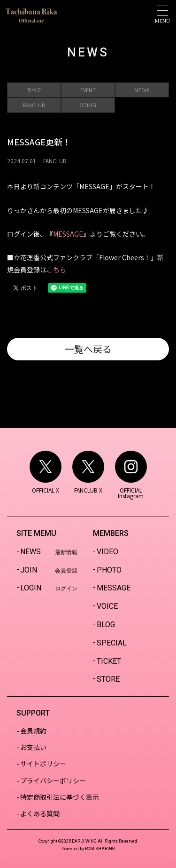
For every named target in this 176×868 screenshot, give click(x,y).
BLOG (106, 625)
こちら (56, 270)
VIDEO (107, 552)
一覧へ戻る (88, 349)
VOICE (107, 606)
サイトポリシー (43, 764)
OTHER (88, 105)
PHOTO (109, 570)
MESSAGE (68, 234)
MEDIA (142, 90)
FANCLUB (34, 105)
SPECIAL (112, 643)
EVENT (88, 90)
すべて (34, 90)
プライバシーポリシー (53, 780)
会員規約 (33, 731)
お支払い (33, 747)
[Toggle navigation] (162, 14)
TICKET (109, 661)
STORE (108, 679)
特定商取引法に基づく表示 (60, 797)
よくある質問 (40, 813)
